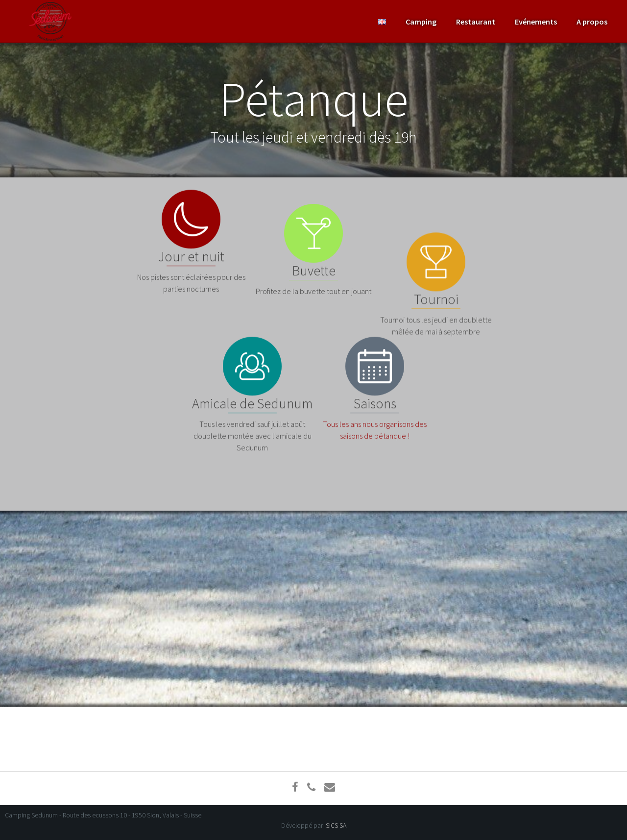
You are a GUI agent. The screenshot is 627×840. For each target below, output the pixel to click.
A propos (592, 22)
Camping (421, 22)
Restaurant (476, 22)
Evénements (536, 22)
